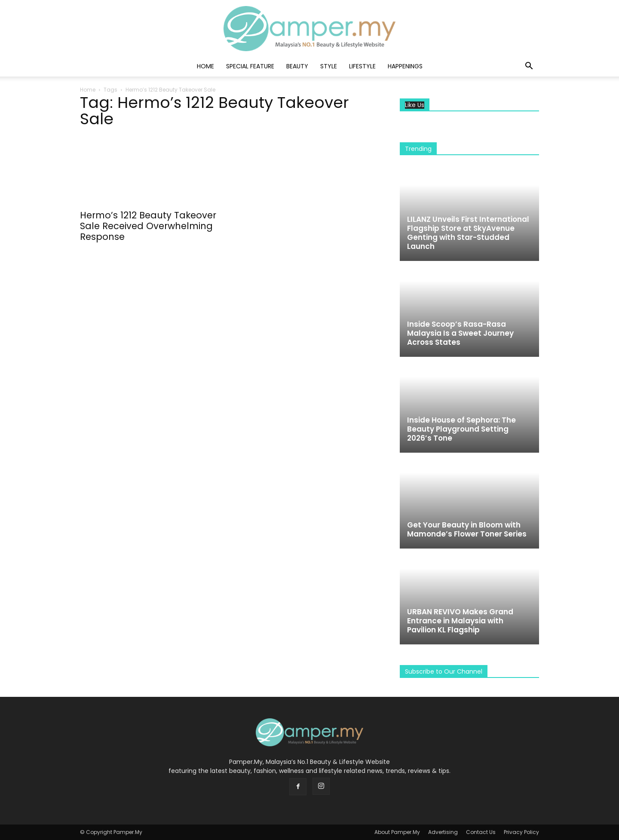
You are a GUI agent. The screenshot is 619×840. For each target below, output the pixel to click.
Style (329, 66)
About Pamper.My (397, 832)
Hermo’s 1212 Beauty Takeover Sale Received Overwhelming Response (148, 226)
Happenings (405, 66)
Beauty (297, 66)
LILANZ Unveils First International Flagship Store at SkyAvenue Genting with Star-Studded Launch (468, 233)
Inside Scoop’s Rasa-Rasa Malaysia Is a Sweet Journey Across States (460, 333)
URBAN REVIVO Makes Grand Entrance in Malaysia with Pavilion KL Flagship (460, 621)
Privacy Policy (521, 832)
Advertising (443, 832)
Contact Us (481, 832)
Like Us (415, 105)
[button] (529, 67)
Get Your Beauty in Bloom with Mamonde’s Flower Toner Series (467, 529)
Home (205, 66)
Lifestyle (362, 66)
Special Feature (250, 66)
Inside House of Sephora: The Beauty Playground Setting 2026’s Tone (461, 429)
